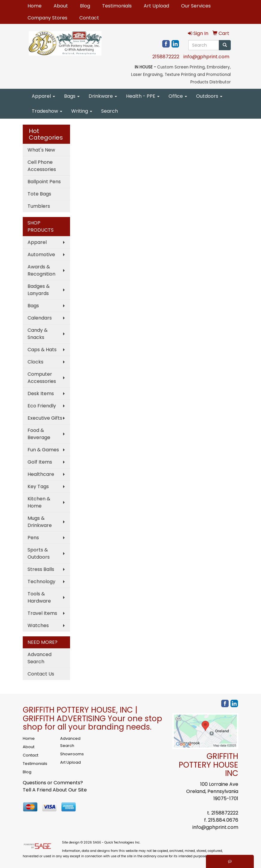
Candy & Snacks (38, 334)
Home (35, 6)
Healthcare (41, 474)
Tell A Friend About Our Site (55, 790)
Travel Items (42, 613)
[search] (225, 45)
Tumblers (39, 206)
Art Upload (156, 6)
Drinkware (103, 96)
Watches (38, 625)
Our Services (196, 6)
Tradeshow (47, 111)
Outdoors (209, 96)
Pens (33, 538)
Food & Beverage (39, 434)
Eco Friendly (42, 406)
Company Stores (47, 18)
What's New (41, 150)
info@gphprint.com (206, 57)
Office (178, 96)
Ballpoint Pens (44, 182)
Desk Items (41, 393)
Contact (89, 18)
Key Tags (38, 486)
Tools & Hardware (39, 597)
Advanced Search (40, 658)
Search (110, 111)
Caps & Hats (42, 350)
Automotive (41, 255)
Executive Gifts (45, 418)
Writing (82, 111)
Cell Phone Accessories (42, 166)
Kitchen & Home (39, 502)
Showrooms (72, 754)
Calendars (40, 318)
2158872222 (166, 57)
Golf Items (40, 462)
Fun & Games (43, 450)
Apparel (43, 96)
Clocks (35, 362)
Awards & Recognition (41, 270)
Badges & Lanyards (39, 290)
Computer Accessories (42, 378)
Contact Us (41, 674)
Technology (41, 582)
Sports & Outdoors (39, 553)
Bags (72, 96)
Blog (85, 6)
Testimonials (117, 6)
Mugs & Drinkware (40, 522)
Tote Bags (39, 194)
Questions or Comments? (53, 783)
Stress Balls (41, 569)
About (61, 6)
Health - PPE (143, 96)
